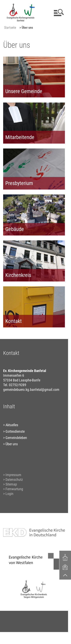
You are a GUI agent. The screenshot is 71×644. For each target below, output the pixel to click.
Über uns (12, 444)
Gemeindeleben (16, 438)
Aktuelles (12, 425)
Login (9, 494)
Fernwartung (14, 489)
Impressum (13, 475)
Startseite (10, 28)
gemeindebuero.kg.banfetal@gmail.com (31, 390)
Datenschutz (14, 480)
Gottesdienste (15, 431)
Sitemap (11, 484)
